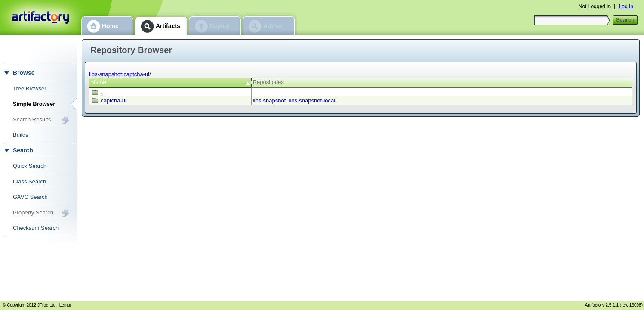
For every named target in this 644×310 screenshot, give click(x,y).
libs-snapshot (106, 74)
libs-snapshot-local (312, 101)
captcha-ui (136, 74)
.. (102, 92)
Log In (626, 6)
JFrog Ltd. (47, 305)
